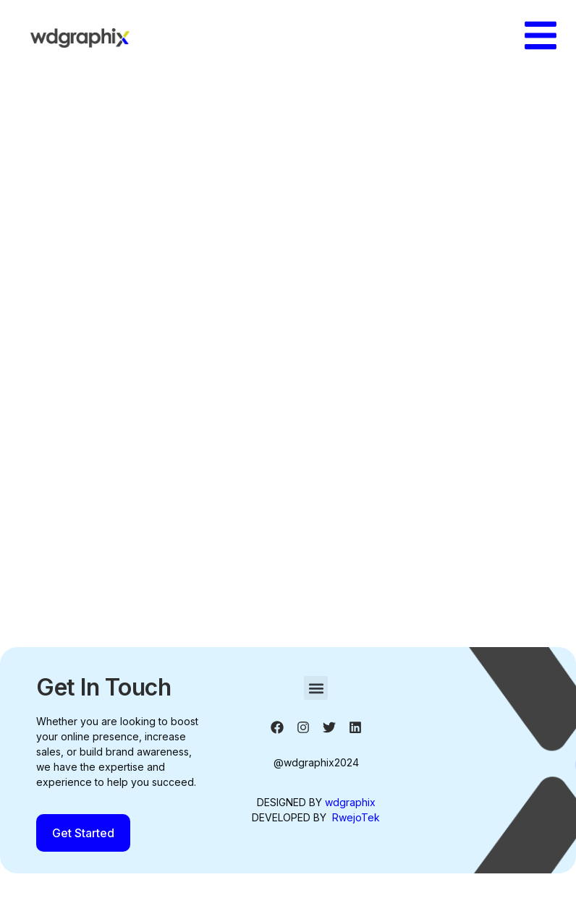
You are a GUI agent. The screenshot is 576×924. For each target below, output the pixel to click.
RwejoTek (356, 817)
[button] (316, 688)
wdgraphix (350, 802)
